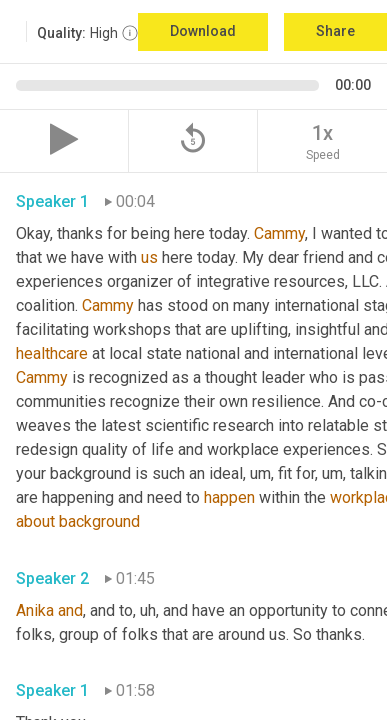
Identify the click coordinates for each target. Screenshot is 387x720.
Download (203, 31)
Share (335, 31)
